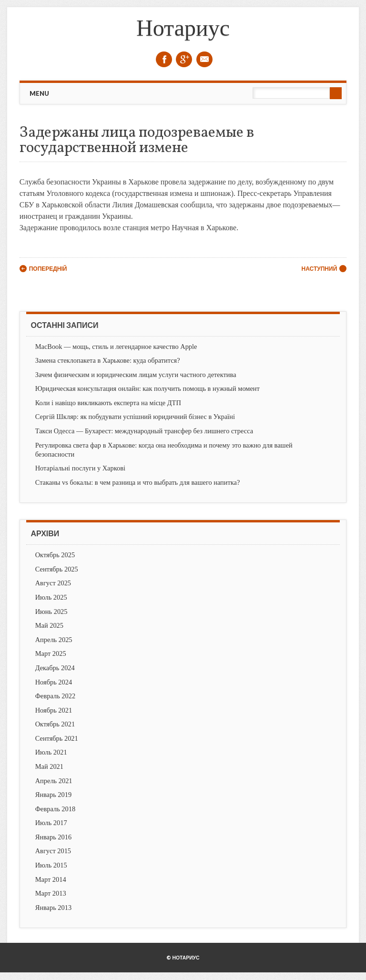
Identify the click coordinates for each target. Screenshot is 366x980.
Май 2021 (49, 766)
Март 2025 (51, 653)
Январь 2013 (53, 908)
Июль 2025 (51, 597)
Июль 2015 (51, 865)
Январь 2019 (53, 795)
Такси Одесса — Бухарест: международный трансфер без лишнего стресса (144, 431)
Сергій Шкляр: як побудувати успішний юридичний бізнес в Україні (135, 417)
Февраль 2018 (55, 809)
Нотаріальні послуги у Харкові (80, 468)
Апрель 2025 (54, 640)
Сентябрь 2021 (57, 738)
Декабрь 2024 (55, 668)
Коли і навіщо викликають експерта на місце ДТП (108, 403)
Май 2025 (49, 625)
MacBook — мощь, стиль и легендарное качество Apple (116, 347)
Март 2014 (51, 879)
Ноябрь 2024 (54, 682)
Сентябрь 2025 (57, 569)
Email (204, 59)
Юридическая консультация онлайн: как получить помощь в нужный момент (147, 388)
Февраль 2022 (55, 696)
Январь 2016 (53, 837)
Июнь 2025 (51, 612)
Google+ (184, 59)
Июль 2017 (51, 823)
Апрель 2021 (54, 781)
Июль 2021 (51, 752)
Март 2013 (51, 893)
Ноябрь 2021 (54, 710)
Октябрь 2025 (55, 555)
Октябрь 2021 (55, 724)
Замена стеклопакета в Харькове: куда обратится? (108, 360)
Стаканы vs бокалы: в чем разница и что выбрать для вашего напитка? (138, 482)
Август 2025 (53, 583)
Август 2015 (53, 851)
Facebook (164, 59)
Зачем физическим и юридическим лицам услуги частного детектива (136, 375)
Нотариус (183, 28)
